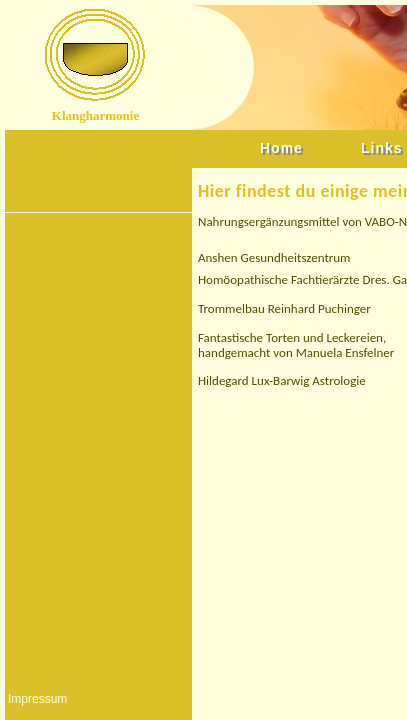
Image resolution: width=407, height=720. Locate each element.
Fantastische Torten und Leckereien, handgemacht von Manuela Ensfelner (296, 345)
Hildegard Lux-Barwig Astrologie (282, 380)
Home (281, 148)
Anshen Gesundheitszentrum (274, 257)
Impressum (37, 699)
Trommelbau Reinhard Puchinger (284, 308)
